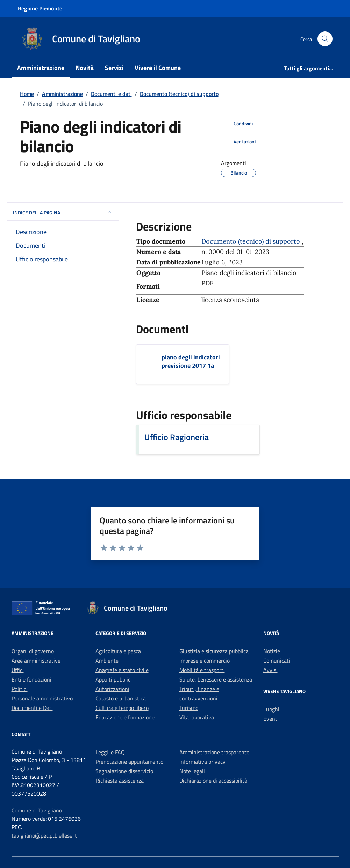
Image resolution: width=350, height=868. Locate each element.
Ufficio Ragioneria (177, 437)
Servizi (114, 68)
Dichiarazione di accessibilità (213, 781)
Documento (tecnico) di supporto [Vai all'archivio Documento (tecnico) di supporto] (252, 241)
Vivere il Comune (158, 68)
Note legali (192, 771)
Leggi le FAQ (110, 752)
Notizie (272, 651)
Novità (85, 68)
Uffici (18, 670)
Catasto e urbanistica (121, 698)
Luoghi (271, 709)
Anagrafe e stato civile (122, 670)
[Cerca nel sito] (325, 39)
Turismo (189, 708)
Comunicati (277, 661)
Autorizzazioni (112, 689)
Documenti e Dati (32, 708)
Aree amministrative (36, 661)
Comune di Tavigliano (37, 810)
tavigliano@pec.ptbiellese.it (44, 835)
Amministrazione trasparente (214, 752)
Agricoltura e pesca (118, 651)
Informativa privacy (202, 762)
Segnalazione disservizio (124, 771)
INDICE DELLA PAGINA (63, 212)
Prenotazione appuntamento (129, 762)
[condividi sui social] (238, 123)
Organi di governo (33, 651)
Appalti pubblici (114, 679)
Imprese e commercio (205, 661)
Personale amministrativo (42, 698)
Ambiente (107, 661)
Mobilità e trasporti (202, 670)
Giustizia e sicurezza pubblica (214, 651)
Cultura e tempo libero (122, 708)
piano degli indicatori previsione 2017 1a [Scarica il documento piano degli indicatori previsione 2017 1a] (191, 361)
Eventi (271, 719)
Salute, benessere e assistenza (216, 679)
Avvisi (270, 670)
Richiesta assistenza (120, 781)
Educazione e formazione (125, 717)
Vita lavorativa (197, 717)
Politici (20, 689)
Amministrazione (41, 68)
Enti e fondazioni (31, 679)
